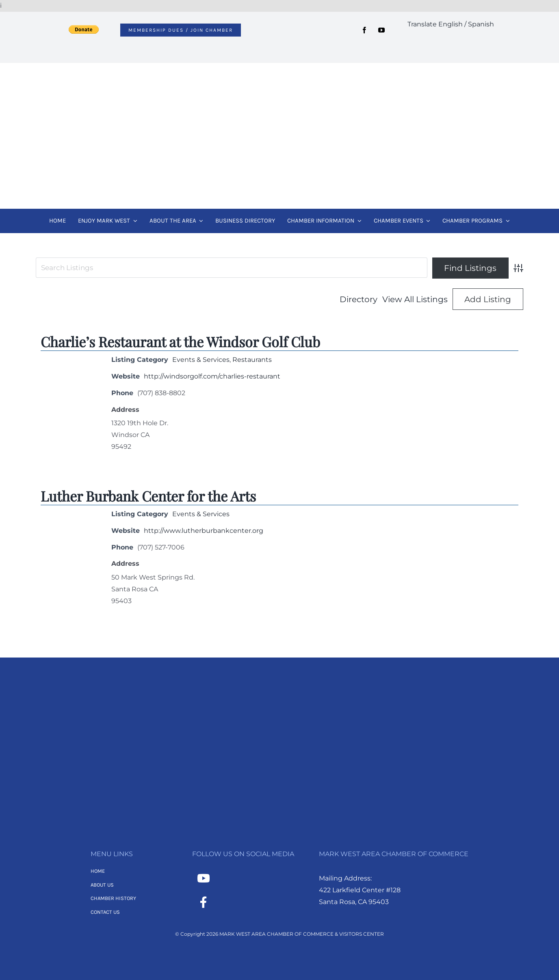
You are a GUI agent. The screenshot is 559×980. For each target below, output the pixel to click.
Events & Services (201, 360)
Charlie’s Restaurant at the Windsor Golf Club (180, 342)
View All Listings (415, 299)
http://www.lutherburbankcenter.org (204, 531)
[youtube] (381, 30)
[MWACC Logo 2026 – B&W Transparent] (279, 697)
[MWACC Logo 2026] (279, 74)
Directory (359, 299)
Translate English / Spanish (451, 24)
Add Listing (488, 299)
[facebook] (364, 30)
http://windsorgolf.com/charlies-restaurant (212, 376)
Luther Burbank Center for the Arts (148, 496)
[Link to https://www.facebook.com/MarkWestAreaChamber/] (204, 902)
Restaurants (252, 360)
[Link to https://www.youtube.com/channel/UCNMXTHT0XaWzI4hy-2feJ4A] (204, 878)
